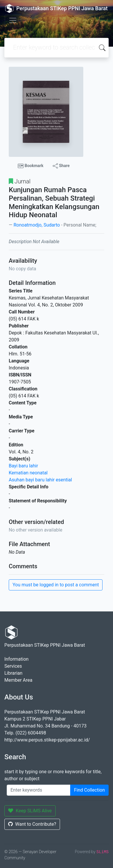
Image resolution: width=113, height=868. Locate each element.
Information (16, 659)
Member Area (18, 680)
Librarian (13, 673)
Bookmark (31, 166)
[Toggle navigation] (13, 20)
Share (61, 166)
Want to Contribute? (32, 824)
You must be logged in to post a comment (56, 585)
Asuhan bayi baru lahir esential (40, 480)
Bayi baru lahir (23, 466)
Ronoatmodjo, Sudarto (37, 225)
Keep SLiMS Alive (30, 811)
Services (13, 666)
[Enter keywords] (39, 790)
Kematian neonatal (28, 473)
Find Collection (89, 790)
